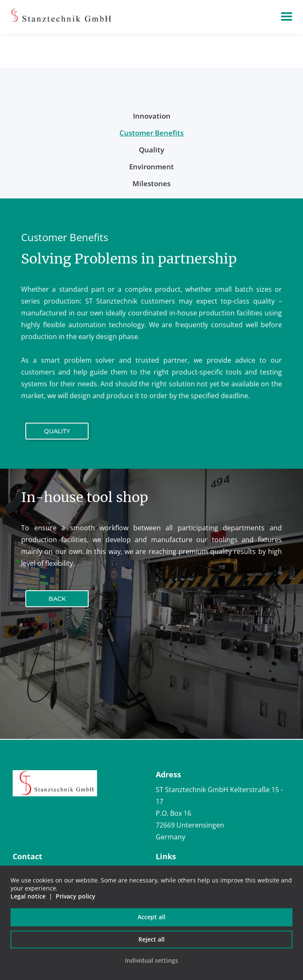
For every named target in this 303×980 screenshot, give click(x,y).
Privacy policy (76, 896)
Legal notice (28, 896)
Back (57, 599)
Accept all (151, 917)
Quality (57, 431)
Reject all (151, 939)
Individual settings (151, 960)
